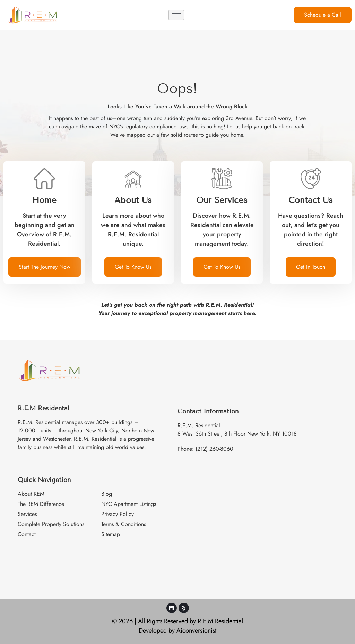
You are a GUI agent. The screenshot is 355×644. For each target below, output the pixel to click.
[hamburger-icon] (176, 15)
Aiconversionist (196, 630)
